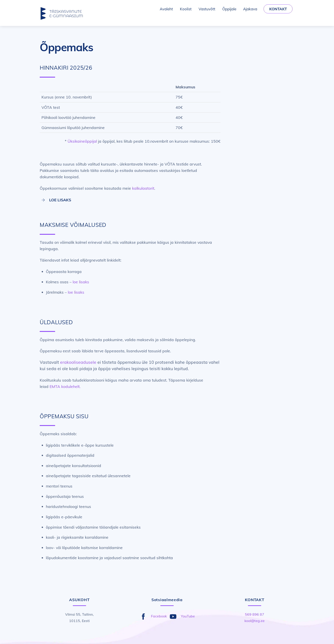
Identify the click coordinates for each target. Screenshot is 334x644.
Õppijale (229, 9)
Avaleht (166, 9)
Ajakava (250, 9)
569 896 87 (255, 614)
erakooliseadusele (78, 362)
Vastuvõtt (207, 9)
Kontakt (278, 9)
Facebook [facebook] (152, 616)
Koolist (186, 9)
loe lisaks (81, 282)
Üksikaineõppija (82, 141)
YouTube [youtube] (181, 616)
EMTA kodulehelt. (65, 386)
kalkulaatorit (143, 188)
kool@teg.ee (255, 621)
